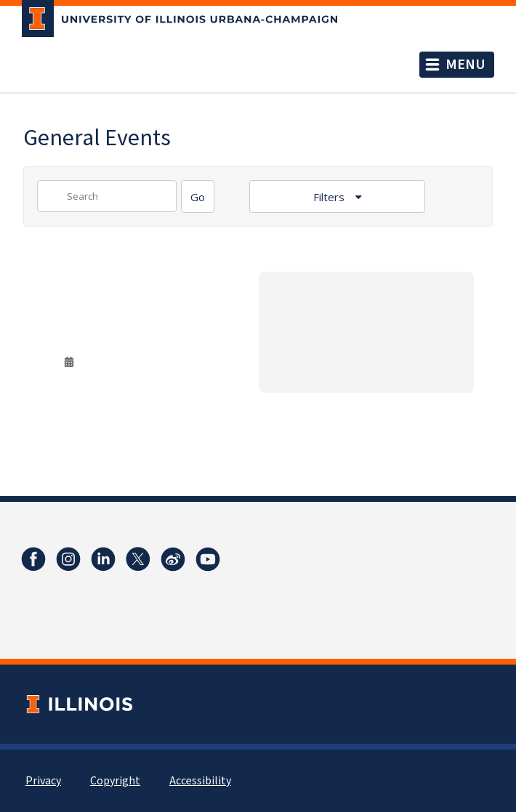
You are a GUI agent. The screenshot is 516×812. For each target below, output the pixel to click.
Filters (330, 197)
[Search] (198, 196)
